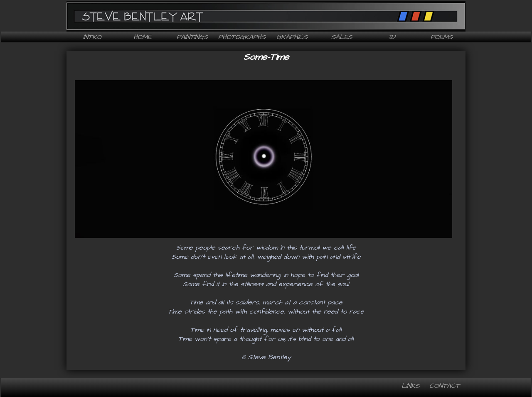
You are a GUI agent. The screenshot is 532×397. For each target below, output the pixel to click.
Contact (445, 386)
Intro (92, 37)
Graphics (292, 37)
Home (142, 37)
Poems (442, 37)
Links (410, 386)
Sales (342, 37)
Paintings (192, 37)
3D (392, 37)
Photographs (242, 37)
